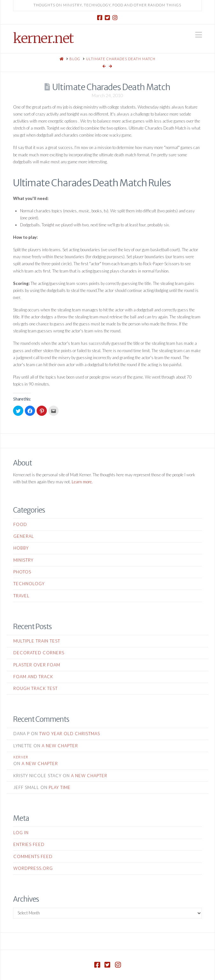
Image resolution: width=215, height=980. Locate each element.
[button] (199, 35)
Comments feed (33, 856)
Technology (29, 584)
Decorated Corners (39, 653)
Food (20, 524)
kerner (21, 757)
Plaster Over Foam (37, 665)
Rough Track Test (36, 688)
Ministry (23, 560)
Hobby (21, 548)
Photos (22, 572)
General (24, 536)
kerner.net (43, 38)
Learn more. (82, 482)
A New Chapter (60, 746)
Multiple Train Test (37, 641)
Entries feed (29, 844)
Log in (21, 833)
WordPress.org (33, 868)
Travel (21, 596)
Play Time (60, 787)
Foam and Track (33, 677)
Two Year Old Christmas (70, 734)
